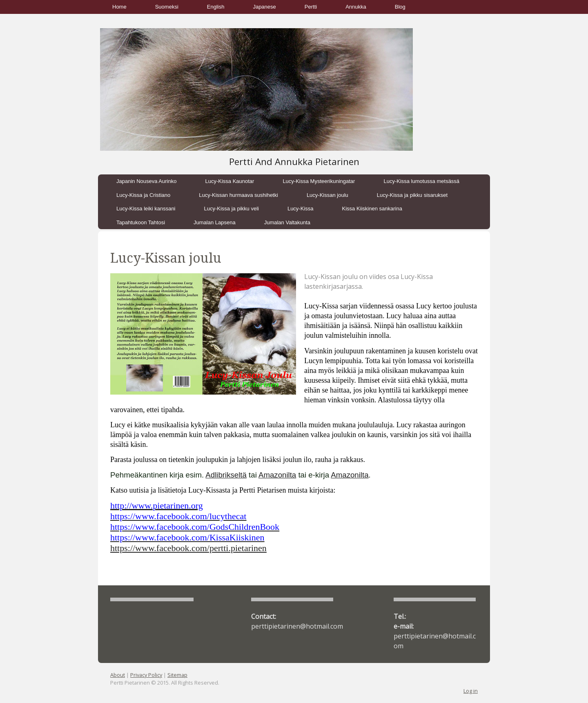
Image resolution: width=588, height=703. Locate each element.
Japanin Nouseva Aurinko (146, 181)
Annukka (356, 7)
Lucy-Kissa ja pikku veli (232, 209)
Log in (471, 691)
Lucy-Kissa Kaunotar (229, 181)
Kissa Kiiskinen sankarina (372, 209)
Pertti (311, 7)
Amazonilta (277, 475)
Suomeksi (167, 7)
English (216, 7)
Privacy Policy (146, 675)
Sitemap (177, 675)
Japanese (264, 7)
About (118, 675)
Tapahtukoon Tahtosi (141, 222)
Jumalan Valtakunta (287, 222)
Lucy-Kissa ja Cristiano (143, 195)
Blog (400, 7)
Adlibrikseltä (226, 475)
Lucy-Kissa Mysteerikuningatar (319, 181)
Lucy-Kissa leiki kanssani (146, 209)
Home (119, 7)
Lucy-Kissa (301, 209)
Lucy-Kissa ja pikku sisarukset (412, 195)
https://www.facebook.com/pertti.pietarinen (188, 548)
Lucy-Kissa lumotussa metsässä (421, 181)
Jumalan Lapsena (215, 222)
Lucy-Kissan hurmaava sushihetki (238, 195)
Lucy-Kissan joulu (327, 195)
